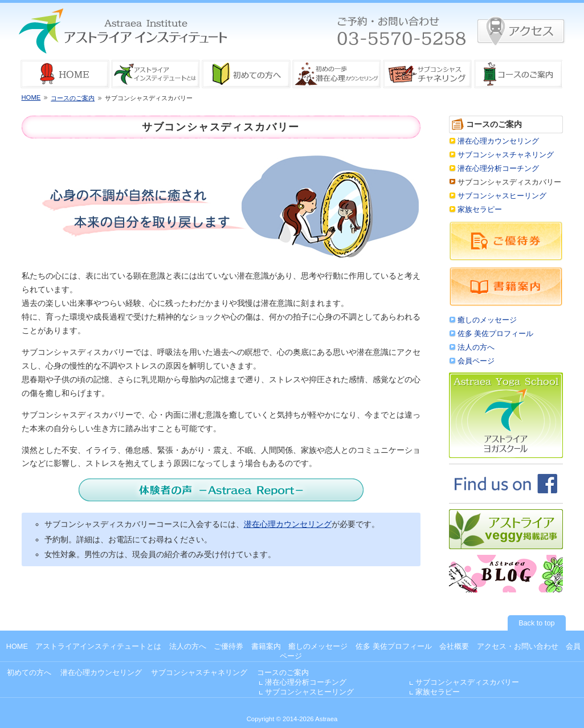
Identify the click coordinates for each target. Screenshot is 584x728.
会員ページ (476, 361)
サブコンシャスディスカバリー (467, 682)
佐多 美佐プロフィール (496, 334)
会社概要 (454, 647)
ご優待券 (228, 647)
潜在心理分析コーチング (498, 169)
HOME (31, 97)
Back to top (536, 623)
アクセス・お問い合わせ (518, 647)
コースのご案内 (73, 98)
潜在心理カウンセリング (288, 524)
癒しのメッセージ (487, 320)
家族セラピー (480, 210)
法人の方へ (476, 347)
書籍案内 (266, 647)
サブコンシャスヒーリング (502, 196)
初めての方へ (29, 673)
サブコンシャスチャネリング (506, 155)
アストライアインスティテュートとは (98, 647)
